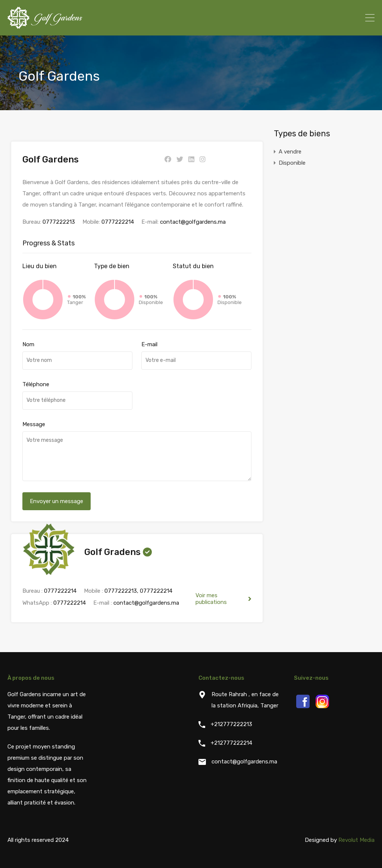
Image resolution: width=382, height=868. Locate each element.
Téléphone (36, 384)
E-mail (149, 344)
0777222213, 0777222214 (138, 591)
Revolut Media (356, 840)
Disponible (292, 163)
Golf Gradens (112, 552)
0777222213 (59, 222)
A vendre (290, 152)
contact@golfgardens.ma (193, 222)
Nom (28, 344)
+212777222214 (231, 743)
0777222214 (118, 222)
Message (34, 424)
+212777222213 (231, 724)
